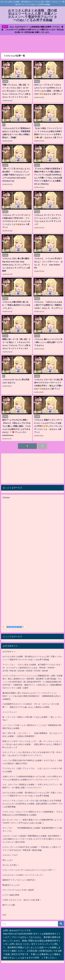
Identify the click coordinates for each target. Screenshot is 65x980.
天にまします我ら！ (11, 865)
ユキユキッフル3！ (10, 855)
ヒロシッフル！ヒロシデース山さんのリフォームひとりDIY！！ (29, 870)
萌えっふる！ (8, 860)
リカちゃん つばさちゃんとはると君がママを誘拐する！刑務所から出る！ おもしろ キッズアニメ (48, 305)
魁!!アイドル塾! (9, 905)
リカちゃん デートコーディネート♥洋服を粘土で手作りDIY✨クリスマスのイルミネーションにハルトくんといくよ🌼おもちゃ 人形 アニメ (16, 221)
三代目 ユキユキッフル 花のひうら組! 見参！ (22, 900)
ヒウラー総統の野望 (11, 895)
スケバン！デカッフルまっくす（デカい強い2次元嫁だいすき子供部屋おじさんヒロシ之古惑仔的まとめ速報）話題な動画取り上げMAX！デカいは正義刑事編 (32, 804)
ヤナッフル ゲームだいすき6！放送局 (18, 890)
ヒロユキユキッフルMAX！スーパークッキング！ (23, 875)
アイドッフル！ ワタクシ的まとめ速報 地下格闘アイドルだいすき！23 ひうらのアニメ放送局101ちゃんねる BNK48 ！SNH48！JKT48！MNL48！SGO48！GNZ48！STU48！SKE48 (32, 668)
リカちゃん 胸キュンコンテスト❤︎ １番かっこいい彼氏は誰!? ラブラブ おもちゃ (48, 342)
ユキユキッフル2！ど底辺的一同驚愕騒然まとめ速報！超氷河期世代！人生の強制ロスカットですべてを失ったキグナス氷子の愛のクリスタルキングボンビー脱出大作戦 (32, 839)
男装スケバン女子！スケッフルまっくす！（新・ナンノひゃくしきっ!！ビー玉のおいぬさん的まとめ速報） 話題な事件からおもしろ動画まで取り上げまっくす (32, 744)
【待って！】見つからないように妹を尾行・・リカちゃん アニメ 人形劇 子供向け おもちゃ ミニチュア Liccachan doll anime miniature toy (16, 175)
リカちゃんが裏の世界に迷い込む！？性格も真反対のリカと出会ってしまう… (16, 305)
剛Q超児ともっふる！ (11, 885)
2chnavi (6, 497)
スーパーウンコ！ (10, 712)
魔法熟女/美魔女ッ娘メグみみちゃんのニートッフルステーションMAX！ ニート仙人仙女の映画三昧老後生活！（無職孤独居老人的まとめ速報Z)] (32, 696)
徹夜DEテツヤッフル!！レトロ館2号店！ (19, 880)
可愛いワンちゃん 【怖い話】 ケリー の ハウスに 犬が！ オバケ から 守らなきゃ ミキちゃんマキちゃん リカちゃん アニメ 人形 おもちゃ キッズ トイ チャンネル (16, 91)
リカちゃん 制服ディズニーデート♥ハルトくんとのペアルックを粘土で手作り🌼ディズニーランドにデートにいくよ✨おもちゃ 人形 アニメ (48, 426)
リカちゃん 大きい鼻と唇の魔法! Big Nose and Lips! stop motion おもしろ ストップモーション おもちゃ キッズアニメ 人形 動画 (16, 265)
